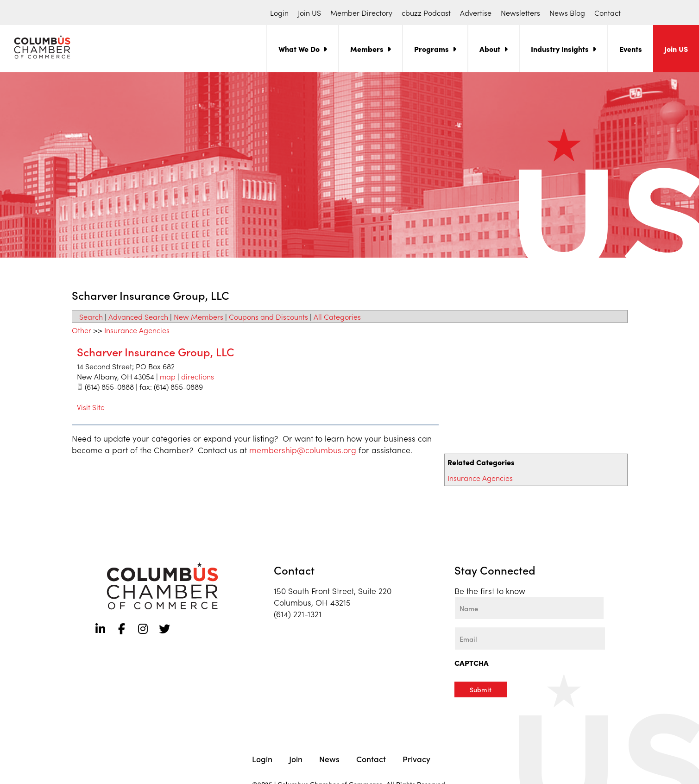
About (490, 49)
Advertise (476, 13)
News (329, 758)
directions (198, 376)
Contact (608, 13)
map (168, 376)
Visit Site (91, 407)
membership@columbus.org (303, 450)
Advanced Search (138, 316)
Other (82, 330)
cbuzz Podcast (426, 13)
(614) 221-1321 (298, 614)
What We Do (299, 49)
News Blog (567, 13)
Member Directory (361, 13)
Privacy (416, 758)
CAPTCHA (472, 663)
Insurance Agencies (480, 478)
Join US (309, 13)
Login (279, 13)
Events (631, 49)
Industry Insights (560, 49)
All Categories (337, 316)
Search (91, 316)
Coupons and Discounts (268, 316)
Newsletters (520, 13)
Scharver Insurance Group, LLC (156, 351)
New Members (198, 316)
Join (296, 758)
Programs (431, 49)
